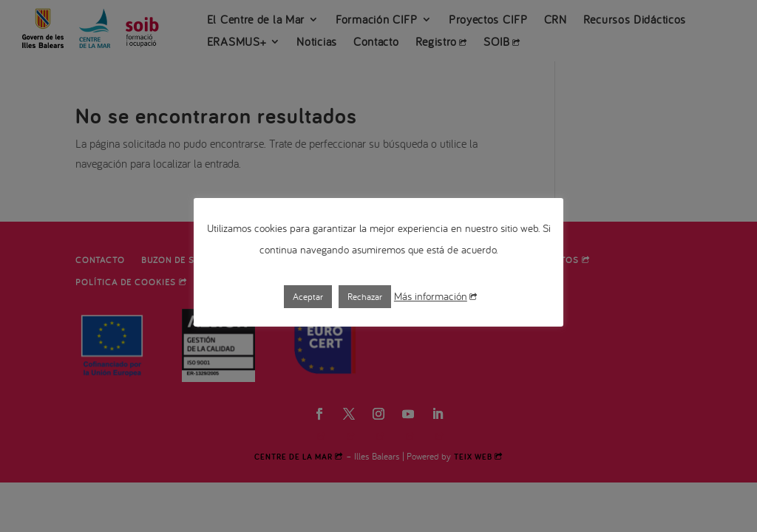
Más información (435, 296)
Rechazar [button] (365, 297)
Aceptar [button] (308, 297)
